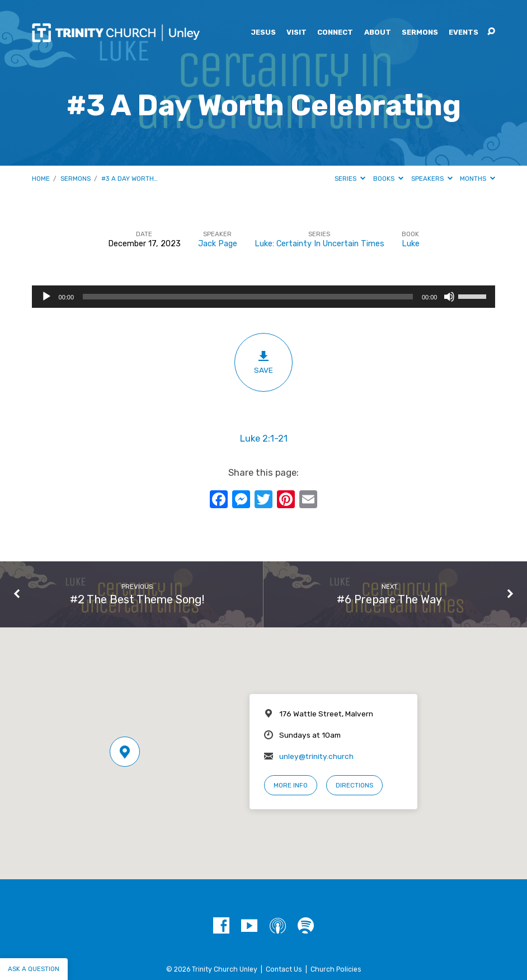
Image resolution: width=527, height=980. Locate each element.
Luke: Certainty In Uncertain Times (319, 244)
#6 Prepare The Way (389, 599)
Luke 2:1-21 (264, 439)
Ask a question (34, 969)
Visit (297, 33)
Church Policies (336, 969)
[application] (264, 297)
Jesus (263, 33)
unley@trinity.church (316, 756)
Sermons (420, 33)
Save (263, 362)
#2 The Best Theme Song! (137, 599)
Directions (354, 785)
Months (477, 179)
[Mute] (449, 297)
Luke (411, 244)
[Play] (46, 297)
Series (350, 179)
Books (388, 179)
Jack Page (218, 244)
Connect (335, 33)
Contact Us (284, 969)
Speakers (432, 179)
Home (41, 179)
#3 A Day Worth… (130, 179)
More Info (291, 785)
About (378, 33)
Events (464, 33)
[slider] (248, 297)
